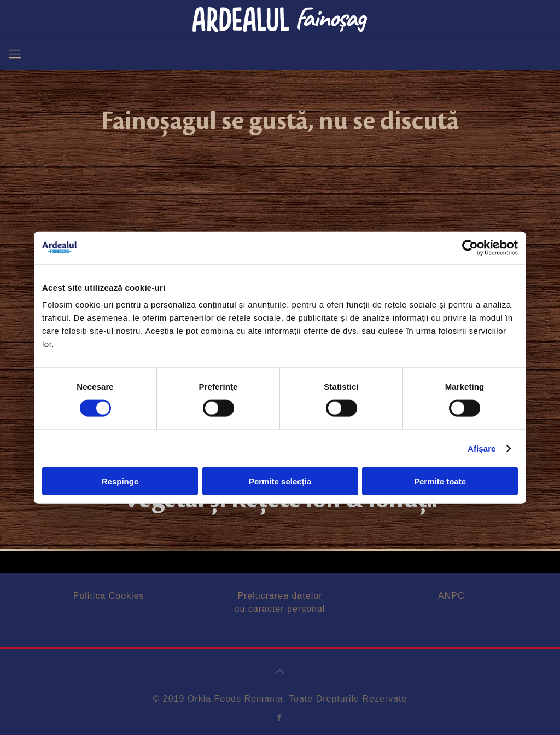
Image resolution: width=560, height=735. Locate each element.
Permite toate (440, 481)
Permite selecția (280, 481)
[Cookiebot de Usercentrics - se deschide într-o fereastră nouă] (470, 247)
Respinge (120, 481)
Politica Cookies (109, 596)
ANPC (451, 596)
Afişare (482, 448)
